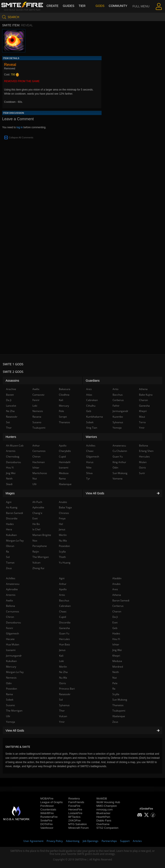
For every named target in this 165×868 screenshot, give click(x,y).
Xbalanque (119, 716)
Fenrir (10, 628)
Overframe (103, 824)
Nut (115, 678)
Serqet (63, 417)
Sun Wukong (120, 700)
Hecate (10, 639)
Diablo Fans (104, 820)
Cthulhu (91, 406)
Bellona (11, 606)
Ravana (37, 417)
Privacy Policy (55, 841)
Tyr (88, 478)
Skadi (9, 484)
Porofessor (47, 806)
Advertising (73, 841)
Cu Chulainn (120, 451)
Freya (62, 518)
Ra (114, 689)
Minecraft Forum (79, 828)
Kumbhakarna (95, 417)
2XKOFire (74, 820)
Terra (142, 422)
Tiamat (10, 563)
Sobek (10, 700)
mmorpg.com (104, 809)
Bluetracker (103, 813)
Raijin (36, 552)
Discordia (65, 622)
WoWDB (102, 799)
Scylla (116, 694)
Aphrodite (12, 589)
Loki (61, 661)
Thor (62, 711)
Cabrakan (65, 606)
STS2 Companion (107, 828)
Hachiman (39, 462)
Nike (89, 468)
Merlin (63, 667)
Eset (115, 622)
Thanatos (118, 705)
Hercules (64, 639)
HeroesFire (75, 809)
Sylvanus (64, 705)
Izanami (11, 650)
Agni (62, 578)
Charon (117, 611)
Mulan (143, 462)
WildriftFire (47, 813)
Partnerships (109, 841)
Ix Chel (36, 529)
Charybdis (65, 451)
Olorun (10, 546)
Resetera (74, 799)
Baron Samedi (121, 600)
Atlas (89, 395)
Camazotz (38, 395)
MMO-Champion (106, 806)
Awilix (9, 600)
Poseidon (11, 689)
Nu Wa (63, 678)
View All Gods (82, 731)
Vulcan (63, 716)
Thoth (62, 557)
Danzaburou (13, 622)
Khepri (116, 656)
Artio (62, 595)
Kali (61, 656)
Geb (115, 628)
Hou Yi (116, 639)
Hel (61, 524)
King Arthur (119, 462)
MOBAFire (47, 799)
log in (20, 127)
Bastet (10, 395)
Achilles (11, 578)
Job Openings (91, 841)
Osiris (63, 683)
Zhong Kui (38, 568)
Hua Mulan (13, 644)
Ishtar (116, 644)
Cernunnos (13, 611)
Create (52, 6)
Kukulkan (11, 661)
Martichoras (40, 473)
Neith (116, 672)
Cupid (63, 617)
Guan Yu (64, 633)
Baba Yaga (65, 507)
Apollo (63, 589)
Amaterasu (13, 584)
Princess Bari (67, 689)
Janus (62, 650)
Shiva (89, 473)
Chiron (10, 617)
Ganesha (64, 628)
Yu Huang (65, 563)
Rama (9, 694)
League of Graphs (52, 802)
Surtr (142, 473)
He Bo (36, 524)
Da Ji (115, 617)
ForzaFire (74, 806)
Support (125, 841)
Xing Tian (92, 428)
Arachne (11, 389)
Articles (137, 841)
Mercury (11, 667)
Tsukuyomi (119, 711)
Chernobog (13, 457)
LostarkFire (75, 813)
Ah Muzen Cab (15, 446)
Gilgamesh (12, 633)
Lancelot (11, 406)
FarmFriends (76, 802)
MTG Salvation (78, 824)
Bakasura (65, 389)
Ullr (8, 716)
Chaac (63, 611)
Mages (10, 493)
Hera (9, 529)
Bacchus (64, 600)
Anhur (63, 584)
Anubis (116, 584)
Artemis (11, 595)
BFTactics (74, 817)
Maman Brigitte (42, 535)
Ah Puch (37, 502)
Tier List (82, 12)
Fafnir (116, 406)
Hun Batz (65, 644)
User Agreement (33, 841)
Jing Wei (117, 650)
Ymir (62, 722)
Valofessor (47, 828)
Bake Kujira (146, 395)
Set (8, 422)
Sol (61, 700)
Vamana (118, 478)
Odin (9, 683)
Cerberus (118, 606)
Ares (115, 589)
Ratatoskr (65, 694)
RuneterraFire (49, 817)
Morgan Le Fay (15, 672)
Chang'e (37, 513)
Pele (115, 683)
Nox (35, 541)
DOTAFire (47, 824)
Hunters (11, 437)
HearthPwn (103, 817)
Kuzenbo (118, 417)
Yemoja (11, 722)
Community (118, 6)
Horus (90, 462)
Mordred (118, 667)
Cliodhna (64, 395)
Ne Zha (63, 672)
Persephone (40, 546)
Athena (117, 595)
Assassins (12, 381)
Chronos (64, 513)
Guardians (93, 381)
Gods (100, 6)
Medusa (117, 661)
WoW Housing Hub (108, 802)
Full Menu (141, 12)
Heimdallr (65, 462)
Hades (116, 633)
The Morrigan (14, 711)
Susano (10, 705)
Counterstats (48, 809)
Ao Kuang (12, 507)
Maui (142, 417)
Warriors (91, 437)
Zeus (115, 722)
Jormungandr (14, 656)
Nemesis (11, 678)
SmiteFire (46, 820)
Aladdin (117, 578)
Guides (69, 6)
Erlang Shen (146, 451)
